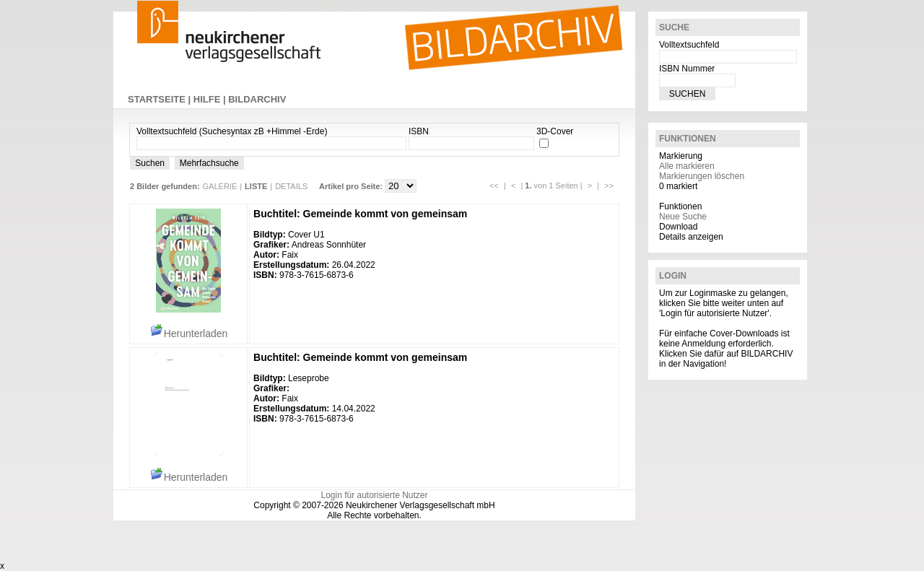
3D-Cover (555, 131)
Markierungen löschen (702, 176)
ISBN (419, 131)
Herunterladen (189, 334)
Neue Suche (683, 217)
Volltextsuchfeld (689, 45)
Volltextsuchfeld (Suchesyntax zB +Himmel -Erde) (232, 131)
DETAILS (291, 186)
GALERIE (220, 186)
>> (609, 186)
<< (494, 186)
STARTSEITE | (161, 99)
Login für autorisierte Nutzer (374, 495)
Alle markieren (687, 166)
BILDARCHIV (257, 99)
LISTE (256, 186)
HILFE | (211, 99)
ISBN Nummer (687, 69)
